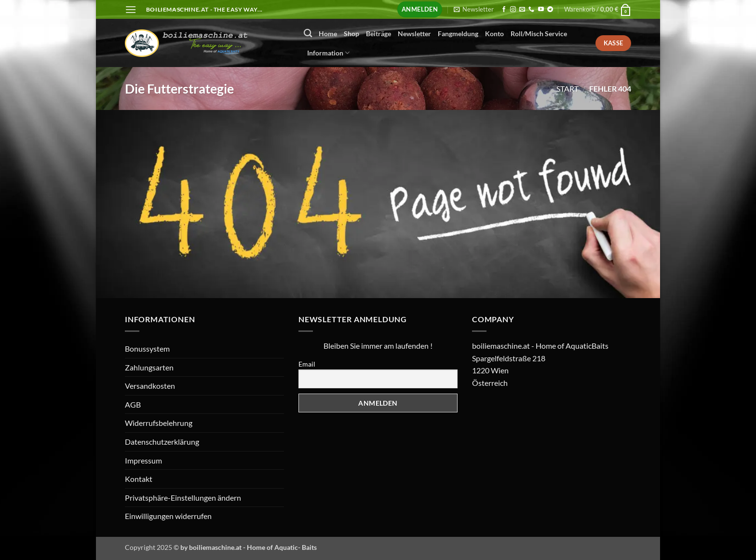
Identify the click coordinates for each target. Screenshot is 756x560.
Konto (494, 34)
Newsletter (414, 34)
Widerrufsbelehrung (159, 423)
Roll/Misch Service (539, 34)
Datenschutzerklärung (162, 442)
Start (567, 89)
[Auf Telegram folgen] (550, 10)
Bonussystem (147, 348)
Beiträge (378, 34)
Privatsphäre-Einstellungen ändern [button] (183, 498)
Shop (351, 34)
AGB (133, 404)
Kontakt (139, 479)
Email (307, 364)
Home (328, 34)
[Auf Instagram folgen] (513, 10)
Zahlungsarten (149, 367)
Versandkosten (150, 386)
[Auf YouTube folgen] (541, 10)
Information (328, 53)
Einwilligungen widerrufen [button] (168, 516)
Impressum (143, 460)
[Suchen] (308, 34)
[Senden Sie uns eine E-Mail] (522, 10)
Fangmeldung (458, 34)
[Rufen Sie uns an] (531, 10)
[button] (131, 9)
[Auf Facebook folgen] (504, 10)
